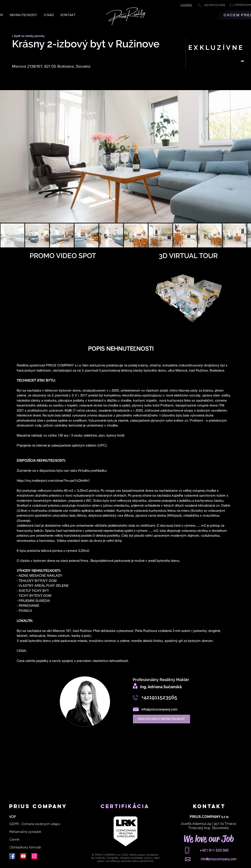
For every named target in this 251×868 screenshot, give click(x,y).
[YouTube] (23, 856)
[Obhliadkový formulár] (25, 847)
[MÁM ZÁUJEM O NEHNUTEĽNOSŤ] (162, 719)
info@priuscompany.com (159, 709)
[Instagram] (34, 856)
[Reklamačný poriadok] (25, 832)
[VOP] (12, 817)
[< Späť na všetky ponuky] (30, 36)
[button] (35, 824)
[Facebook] (12, 856)
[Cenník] (14, 839)
